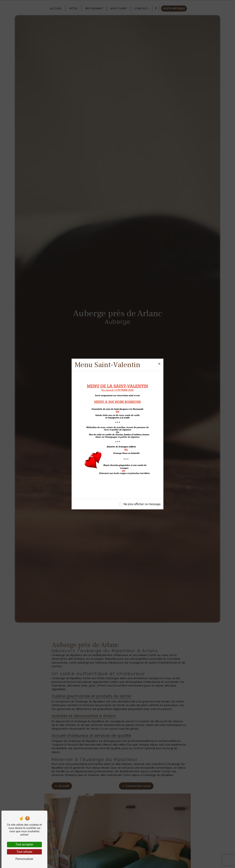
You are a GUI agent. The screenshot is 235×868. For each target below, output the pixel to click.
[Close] (159, 364)
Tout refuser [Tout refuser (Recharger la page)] (24, 852)
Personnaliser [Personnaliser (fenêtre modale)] (24, 859)
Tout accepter (24, 844)
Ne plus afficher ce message (142, 504)
